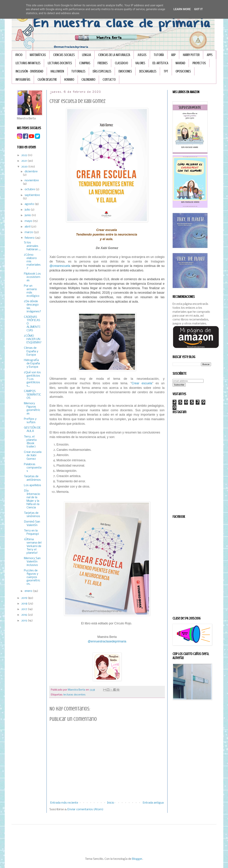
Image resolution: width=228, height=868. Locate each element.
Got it (198, 9)
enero (29, 591)
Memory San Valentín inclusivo (32, 562)
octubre (30, 189)
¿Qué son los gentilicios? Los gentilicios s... (32, 379)
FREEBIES (103, 63)
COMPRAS (85, 63)
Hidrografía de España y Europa (32, 364)
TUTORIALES (78, 71)
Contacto (109, 80)
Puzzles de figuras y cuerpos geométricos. (32, 577)
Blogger (137, 859)
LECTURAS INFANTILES (28, 63)
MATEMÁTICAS (38, 55)
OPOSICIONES (183, 71)
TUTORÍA (159, 55)
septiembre (32, 195)
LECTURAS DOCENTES (60, 63)
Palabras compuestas (33, 468)
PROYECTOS (199, 63)
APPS (210, 55)
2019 (25, 598)
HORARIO (69, 80)
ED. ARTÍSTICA (160, 63)
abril (28, 227)
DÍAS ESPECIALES (102, 71)
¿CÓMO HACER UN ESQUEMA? (33, 339)
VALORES (140, 63)
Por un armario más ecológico (32, 291)
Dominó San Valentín (32, 523)
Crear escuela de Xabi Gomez (33, 455)
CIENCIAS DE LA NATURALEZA (114, 55)
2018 (25, 604)
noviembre (32, 181)
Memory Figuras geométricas (32, 409)
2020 (25, 167)
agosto (30, 204)
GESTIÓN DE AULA (32, 429)
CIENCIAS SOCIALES (64, 55)
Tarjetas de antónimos (32, 478)
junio (28, 215)
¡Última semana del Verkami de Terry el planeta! (33, 546)
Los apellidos (33, 485)
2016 (25, 615)
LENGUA (86, 55)
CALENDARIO (88, 80)
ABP (173, 55)
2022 (25, 155)
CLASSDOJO (121, 63)
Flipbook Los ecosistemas (32, 277)
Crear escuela (142, 383)
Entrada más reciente (64, 803)
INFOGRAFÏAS (23, 80)
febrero (30, 238)
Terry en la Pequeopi (31, 532)
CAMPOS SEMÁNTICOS (33, 395)
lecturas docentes (74, 695)
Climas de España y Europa (31, 351)
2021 (24, 161)
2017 (25, 609)
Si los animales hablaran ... (32, 246)
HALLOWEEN (57, 71)
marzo (29, 232)
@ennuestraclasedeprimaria (107, 641)
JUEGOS (142, 55)
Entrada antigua (153, 803)
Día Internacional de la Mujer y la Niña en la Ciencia (32, 499)
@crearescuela (60, 266)
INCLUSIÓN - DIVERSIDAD (29, 71)
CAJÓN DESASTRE (47, 80)
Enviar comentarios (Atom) (85, 809)
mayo (29, 221)
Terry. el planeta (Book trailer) (30, 442)
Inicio (19, 55)
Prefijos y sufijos (30, 421)
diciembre (31, 172)
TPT (166, 71)
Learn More (182, 9)
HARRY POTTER (191, 55)
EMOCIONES (125, 71)
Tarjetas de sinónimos (32, 515)
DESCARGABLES (148, 71)
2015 (25, 621)
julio (28, 210)
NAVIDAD (180, 63)
